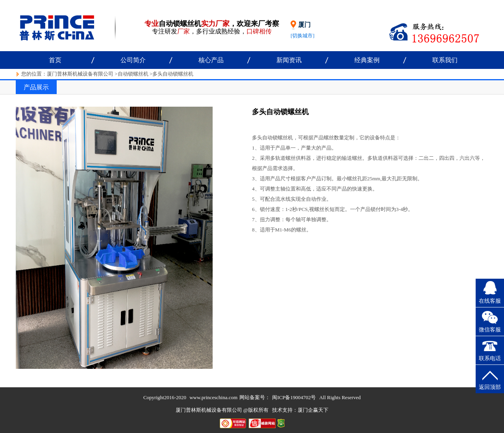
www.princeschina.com (213, 397)
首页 (55, 60)
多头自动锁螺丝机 (173, 74)
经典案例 (367, 60)
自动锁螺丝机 (133, 74)
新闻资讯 (289, 60)
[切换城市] (303, 36)
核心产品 (211, 60)
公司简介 (133, 60)
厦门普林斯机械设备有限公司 (80, 74)
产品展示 (36, 87)
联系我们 (445, 60)
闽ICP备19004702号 (294, 397)
